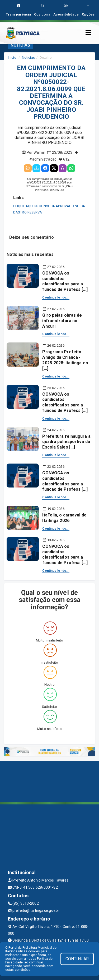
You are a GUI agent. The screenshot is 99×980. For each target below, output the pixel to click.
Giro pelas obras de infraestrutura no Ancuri (62, 321)
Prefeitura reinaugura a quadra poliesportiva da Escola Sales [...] (66, 442)
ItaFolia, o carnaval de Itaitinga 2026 (64, 518)
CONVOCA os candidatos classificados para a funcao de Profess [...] (65, 281)
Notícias (28, 58)
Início (12, 58)
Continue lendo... (56, 297)
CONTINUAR (77, 959)
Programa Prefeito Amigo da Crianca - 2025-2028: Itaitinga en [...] (65, 360)
